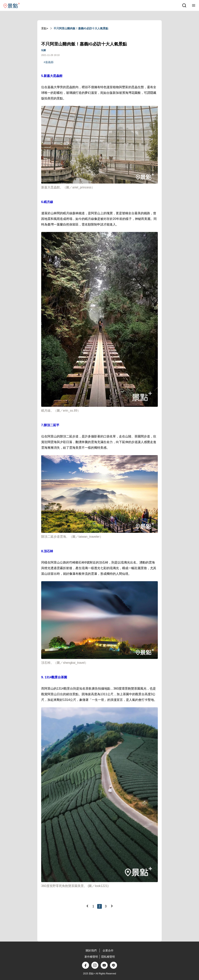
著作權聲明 (91, 957)
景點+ (45, 28)
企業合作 (108, 950)
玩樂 (44, 50)
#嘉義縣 (49, 62)
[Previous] (87, 906)
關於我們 (91, 950)
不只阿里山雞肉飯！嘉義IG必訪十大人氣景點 (81, 28)
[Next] (112, 906)
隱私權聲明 (108, 957)
